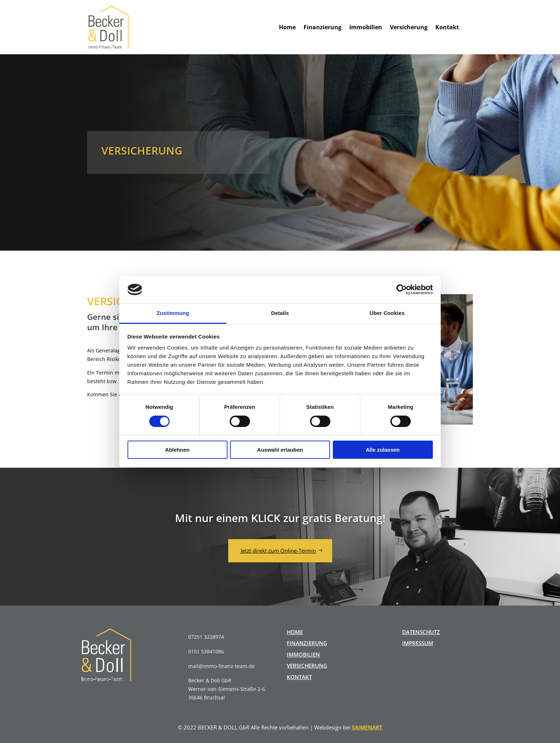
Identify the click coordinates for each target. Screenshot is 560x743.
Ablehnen (177, 450)
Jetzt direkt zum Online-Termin (278, 551)
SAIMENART (367, 727)
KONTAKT (299, 677)
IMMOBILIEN (303, 654)
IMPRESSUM (418, 643)
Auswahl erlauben (280, 450)
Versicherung (409, 27)
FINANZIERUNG (307, 643)
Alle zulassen (383, 450)
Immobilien (366, 27)
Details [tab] (280, 313)
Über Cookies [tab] (387, 313)
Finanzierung (322, 27)
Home (287, 27)
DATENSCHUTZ (421, 632)
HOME (295, 632)
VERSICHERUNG (307, 666)
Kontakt (447, 27)
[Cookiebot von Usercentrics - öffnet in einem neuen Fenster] (402, 290)
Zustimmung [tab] (173, 313)
